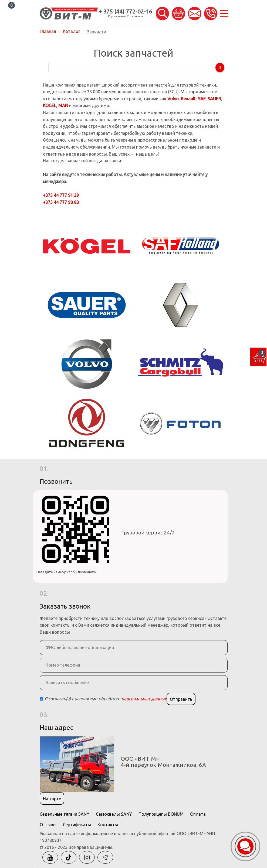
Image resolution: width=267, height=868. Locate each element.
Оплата (198, 814)
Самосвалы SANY (114, 814)
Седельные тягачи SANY (65, 814)
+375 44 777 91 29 (61, 195)
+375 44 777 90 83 (61, 202)
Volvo (173, 99)
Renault (188, 99)
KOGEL (50, 105)
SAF (202, 99)
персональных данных (144, 699)
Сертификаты (77, 825)
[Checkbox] (41, 699)
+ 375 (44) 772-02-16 (125, 11)
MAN (63, 105)
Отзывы (48, 825)
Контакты (108, 825)
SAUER (214, 99)
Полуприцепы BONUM (161, 814)
